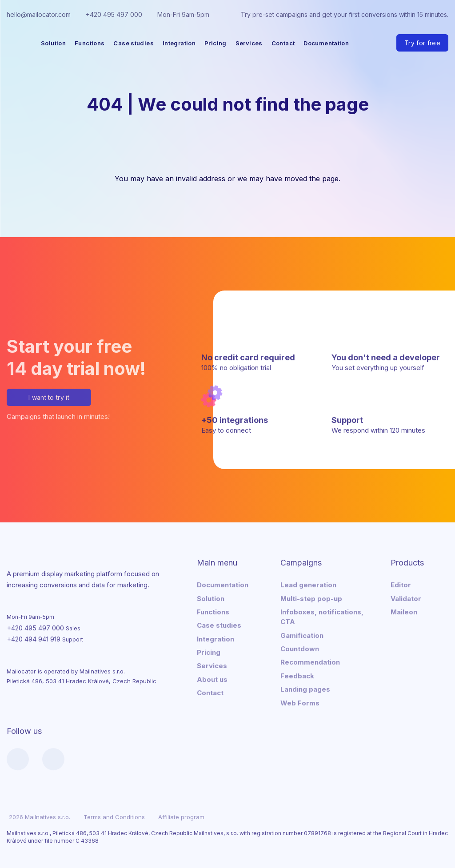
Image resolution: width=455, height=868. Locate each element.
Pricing (216, 43)
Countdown (300, 647)
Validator (406, 597)
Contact (283, 43)
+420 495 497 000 (114, 14)
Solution (53, 43)
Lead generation (308, 583)
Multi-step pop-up (311, 597)
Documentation (326, 43)
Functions (90, 43)
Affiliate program (181, 816)
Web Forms (300, 701)
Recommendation (310, 661)
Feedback (297, 674)
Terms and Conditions (114, 816)
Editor (401, 583)
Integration (179, 43)
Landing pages (305, 688)
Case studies (134, 43)
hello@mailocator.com (39, 14)
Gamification (302, 634)
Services (249, 43)
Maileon (404, 610)
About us (212, 678)
